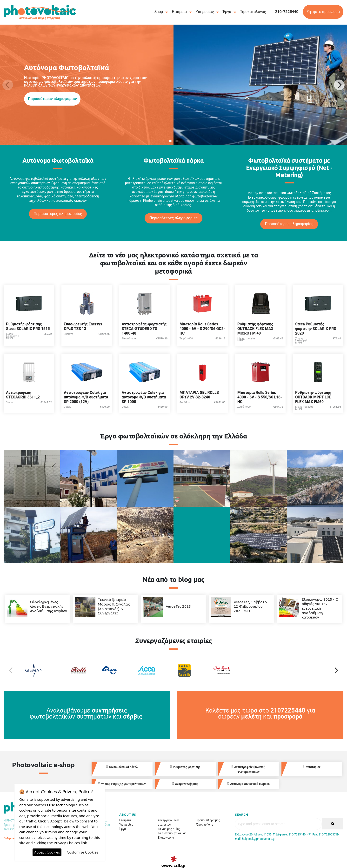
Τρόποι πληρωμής (208, 820)
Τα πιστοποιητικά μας (172, 833)
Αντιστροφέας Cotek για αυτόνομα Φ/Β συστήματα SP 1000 (144, 397)
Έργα (227, 12)
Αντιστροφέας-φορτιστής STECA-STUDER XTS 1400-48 (144, 329)
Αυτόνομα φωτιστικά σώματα (249, 784)
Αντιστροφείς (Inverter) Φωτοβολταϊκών (249, 769)
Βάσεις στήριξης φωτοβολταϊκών (122, 784)
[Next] (339, 85)
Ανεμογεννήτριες (185, 784)
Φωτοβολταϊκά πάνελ (122, 767)
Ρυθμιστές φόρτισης (185, 767)
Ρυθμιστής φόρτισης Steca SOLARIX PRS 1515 (28, 326)
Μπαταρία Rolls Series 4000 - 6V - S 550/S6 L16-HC (260, 397)
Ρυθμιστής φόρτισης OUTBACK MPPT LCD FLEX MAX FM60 (313, 397)
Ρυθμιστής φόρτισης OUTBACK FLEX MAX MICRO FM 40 (255, 329)
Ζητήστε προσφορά (323, 12)
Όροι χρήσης (205, 825)
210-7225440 (287, 12)
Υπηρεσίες (205, 12)
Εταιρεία (179, 12)
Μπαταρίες (312, 767)
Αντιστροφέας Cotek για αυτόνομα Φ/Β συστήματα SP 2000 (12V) (86, 397)
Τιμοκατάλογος (253, 12)
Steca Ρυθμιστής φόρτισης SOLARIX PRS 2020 (316, 329)
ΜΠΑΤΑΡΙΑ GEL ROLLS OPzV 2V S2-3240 (199, 395)
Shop (159, 12)
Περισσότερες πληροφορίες (52, 99)
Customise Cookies (83, 852)
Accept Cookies (47, 852)
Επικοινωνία (166, 838)
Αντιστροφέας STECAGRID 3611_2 (23, 395)
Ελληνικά (10, 838)
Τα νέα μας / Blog (169, 829)
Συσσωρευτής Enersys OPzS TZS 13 (83, 326)
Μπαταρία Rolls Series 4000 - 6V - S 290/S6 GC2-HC (202, 329)
